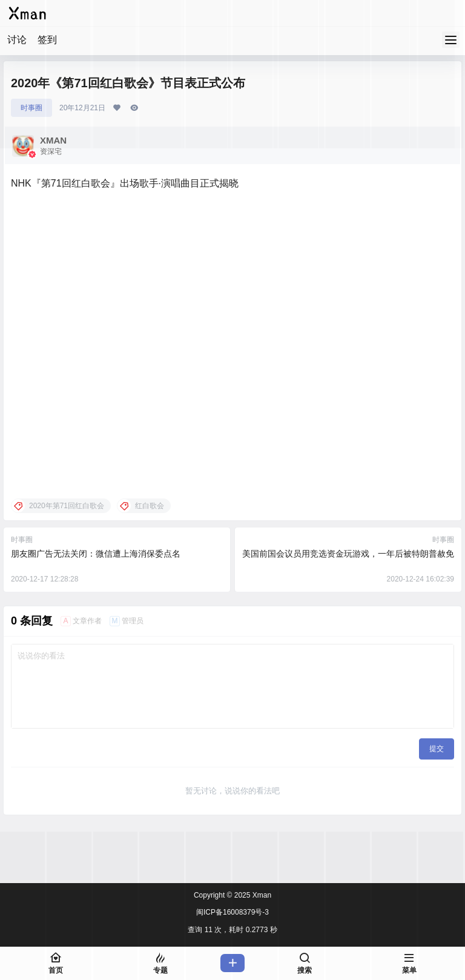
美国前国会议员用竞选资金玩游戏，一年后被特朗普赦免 (348, 554)
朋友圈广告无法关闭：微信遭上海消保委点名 (96, 554)
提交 (437, 749)
